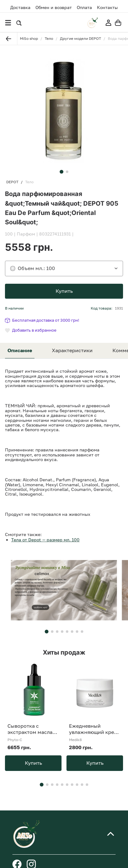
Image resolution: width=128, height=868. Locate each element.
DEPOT (12, 182)
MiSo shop (29, 38)
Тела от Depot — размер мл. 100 (45, 540)
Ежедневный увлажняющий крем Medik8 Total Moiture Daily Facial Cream (94, 729)
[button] (62, 172)
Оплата (84, 7)
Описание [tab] (20, 350)
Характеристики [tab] (72, 350)
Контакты (107, 7)
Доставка (20, 7)
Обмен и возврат (54, 7)
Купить (64, 291)
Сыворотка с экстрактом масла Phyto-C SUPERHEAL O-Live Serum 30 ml (32, 729)
